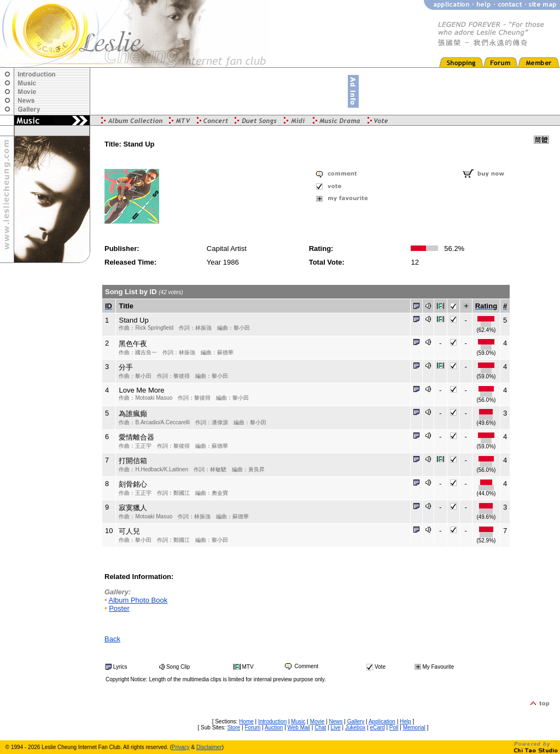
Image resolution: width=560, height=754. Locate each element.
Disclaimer (209, 747)
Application (382, 721)
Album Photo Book (138, 600)
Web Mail (299, 727)
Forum (252, 727)
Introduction (272, 721)
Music (298, 721)
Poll (394, 727)
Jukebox (355, 727)
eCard (377, 727)
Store (234, 727)
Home (246, 721)
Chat (320, 727)
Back (112, 639)
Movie (317, 721)
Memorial (414, 727)
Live (335, 727)
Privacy (181, 747)
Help (406, 721)
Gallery (356, 721)
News (336, 721)
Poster (119, 608)
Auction (274, 727)
